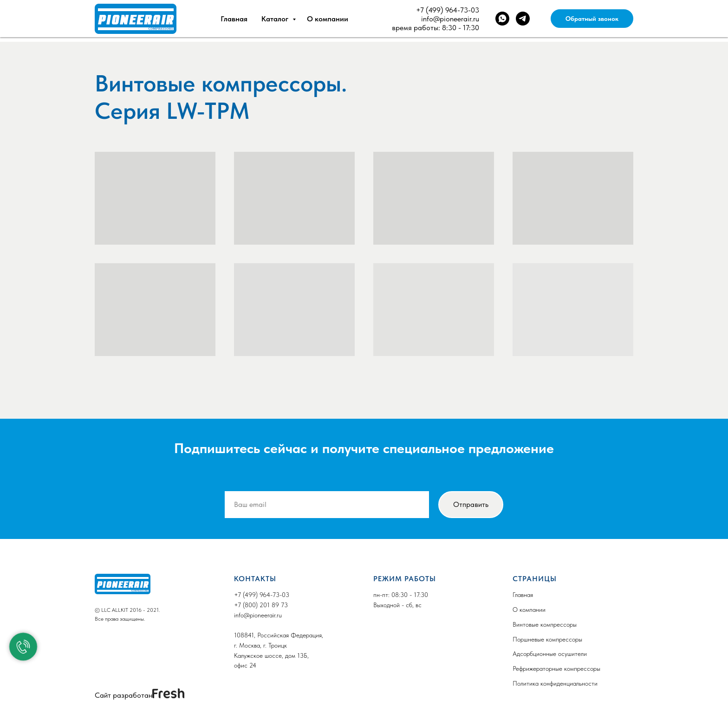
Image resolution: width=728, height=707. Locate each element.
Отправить (471, 504)
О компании (328, 19)
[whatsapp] (502, 19)
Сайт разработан (123, 695)
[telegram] (523, 19)
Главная (234, 19)
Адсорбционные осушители (550, 654)
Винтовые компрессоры (545, 624)
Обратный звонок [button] (592, 19)
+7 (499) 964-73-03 (448, 10)
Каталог (276, 19)
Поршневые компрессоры (547, 639)
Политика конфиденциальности (555, 683)
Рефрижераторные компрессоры (556, 668)
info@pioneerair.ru (450, 19)
